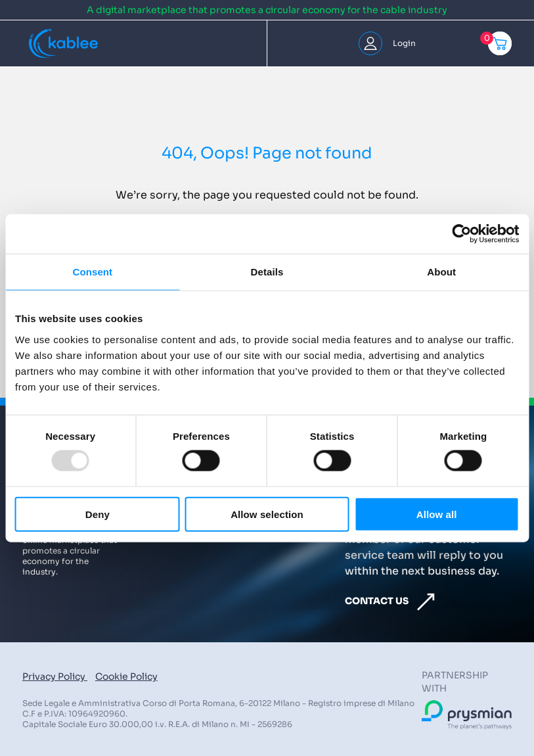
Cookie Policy (126, 676)
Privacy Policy (55, 676)
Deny (98, 514)
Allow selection (267, 514)
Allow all (437, 514)
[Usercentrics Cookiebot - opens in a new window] (461, 234)
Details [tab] (267, 272)
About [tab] (441, 272)
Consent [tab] (92, 272)
